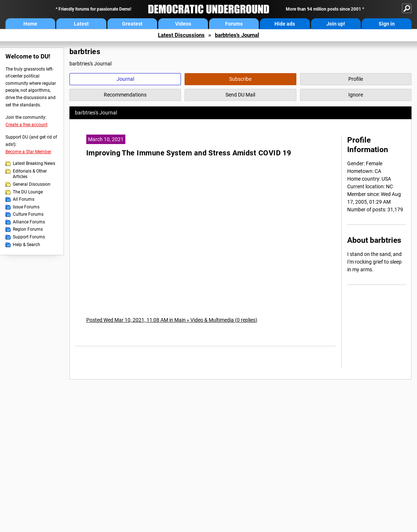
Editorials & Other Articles (30, 174)
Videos (183, 24)
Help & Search (26, 245)
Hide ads (285, 24)
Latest (81, 24)
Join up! (336, 24)
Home (30, 24)
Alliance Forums (29, 222)
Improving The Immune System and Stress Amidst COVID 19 (189, 153)
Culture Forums (28, 214)
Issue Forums (26, 207)
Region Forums (28, 229)
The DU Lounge (28, 192)
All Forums (24, 199)
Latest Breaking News (34, 163)
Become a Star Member (28, 152)
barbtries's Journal (237, 35)
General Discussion (32, 184)
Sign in (387, 24)
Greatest (132, 24)
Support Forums (29, 237)
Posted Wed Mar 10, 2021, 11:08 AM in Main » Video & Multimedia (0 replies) (172, 320)
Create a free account (26, 125)
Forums (234, 24)
